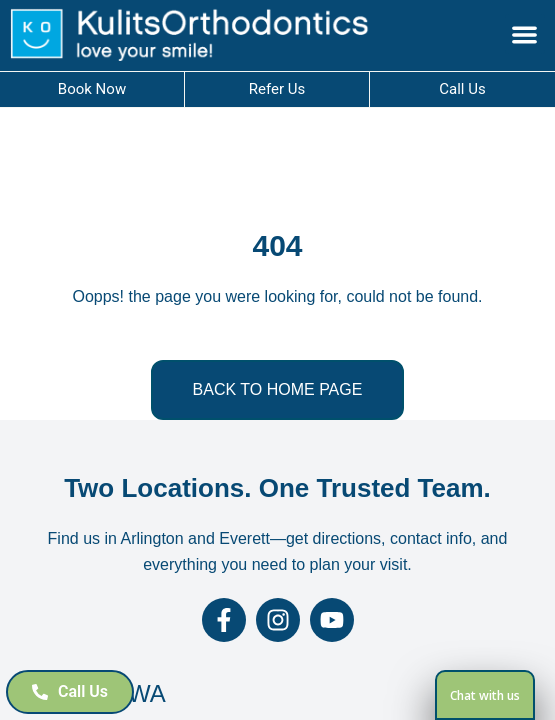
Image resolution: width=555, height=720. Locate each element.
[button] (525, 34)
